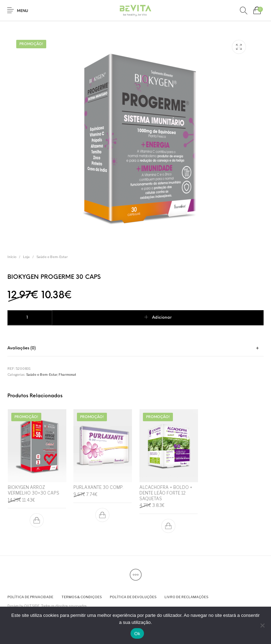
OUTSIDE (32, 606)
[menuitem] (30, 597)
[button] (37, 521)
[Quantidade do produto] (30, 318)
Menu (23, 11)
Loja (26, 257)
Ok (137, 634)
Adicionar (162, 318)
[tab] (135, 348)
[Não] (262, 625)
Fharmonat (67, 375)
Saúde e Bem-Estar (52, 257)
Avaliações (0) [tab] (22, 348)
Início (12, 257)
